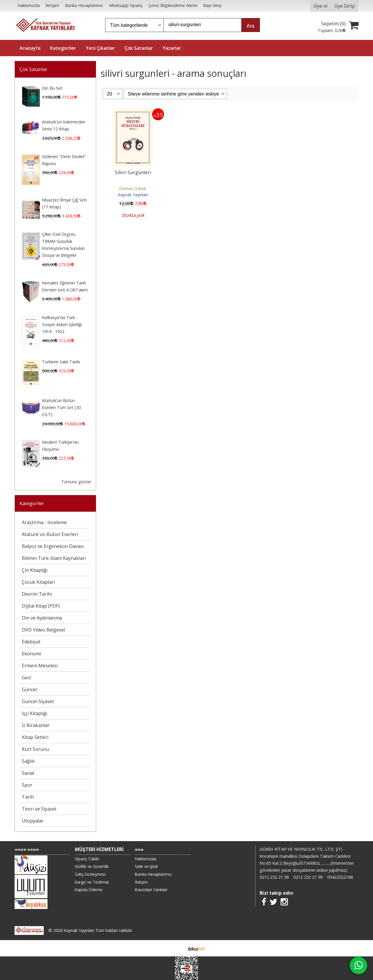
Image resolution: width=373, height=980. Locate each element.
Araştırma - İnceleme (44, 522)
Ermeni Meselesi (40, 666)
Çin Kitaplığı (35, 570)
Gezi (27, 677)
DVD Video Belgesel (43, 630)
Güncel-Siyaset (38, 701)
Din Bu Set (52, 88)
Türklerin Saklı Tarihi (61, 362)
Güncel (29, 689)
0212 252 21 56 (274, 877)
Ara (250, 26)
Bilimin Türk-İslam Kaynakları (54, 558)
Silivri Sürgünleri (133, 172)
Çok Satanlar (34, 69)
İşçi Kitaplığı (35, 713)
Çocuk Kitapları (38, 582)
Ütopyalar (33, 821)
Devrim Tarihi (37, 594)
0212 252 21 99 (308, 877)
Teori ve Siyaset (39, 809)
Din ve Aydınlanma (42, 618)
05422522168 (340, 877)
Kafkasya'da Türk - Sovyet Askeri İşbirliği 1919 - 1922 (62, 324)
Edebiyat (31, 642)
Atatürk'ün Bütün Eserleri (50, 534)
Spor (27, 785)
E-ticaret (177, 948)
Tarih (28, 797)
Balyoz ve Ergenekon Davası (53, 546)
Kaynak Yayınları (133, 195)
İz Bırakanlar (36, 725)
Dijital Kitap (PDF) (41, 606)
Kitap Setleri (35, 737)
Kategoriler (32, 503)
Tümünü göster (76, 482)
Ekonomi (31, 654)
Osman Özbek (133, 189)
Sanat (28, 773)
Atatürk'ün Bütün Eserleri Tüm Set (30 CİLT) (61, 407)
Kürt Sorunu (35, 749)
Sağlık (28, 761)
